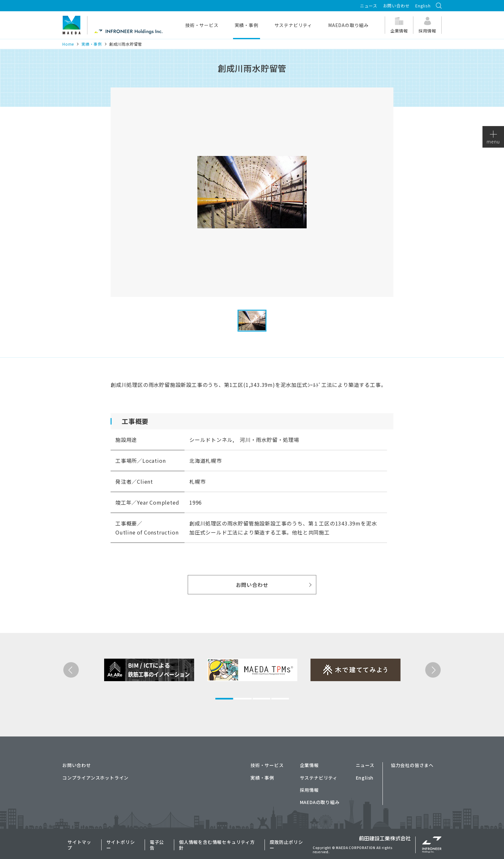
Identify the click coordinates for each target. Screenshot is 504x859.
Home (68, 44)
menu (493, 138)
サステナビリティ (293, 25)
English (423, 6)
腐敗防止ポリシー (286, 845)
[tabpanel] (136, 695)
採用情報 (309, 790)
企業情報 (309, 765)
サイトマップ (79, 845)
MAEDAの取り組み (348, 25)
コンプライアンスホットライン (95, 778)
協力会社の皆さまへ (412, 765)
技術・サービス (202, 25)
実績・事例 (247, 25)
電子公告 (157, 845)
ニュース (369, 6)
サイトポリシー (121, 845)
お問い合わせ (396, 6)
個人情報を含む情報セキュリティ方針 (217, 845)
